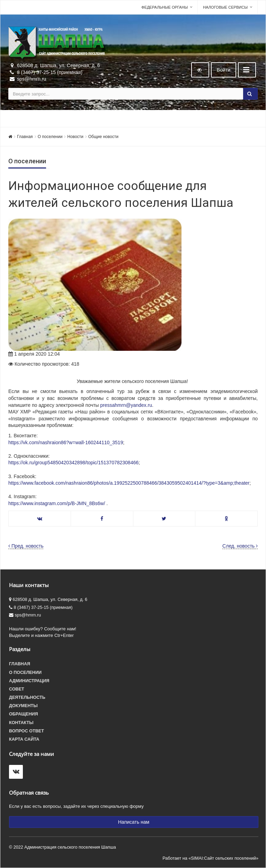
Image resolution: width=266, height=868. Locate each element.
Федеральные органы (165, 7)
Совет (17, 689)
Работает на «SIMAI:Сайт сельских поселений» (210, 858)
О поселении (50, 137)
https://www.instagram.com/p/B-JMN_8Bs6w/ (57, 503)
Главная (25, 137)
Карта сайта (24, 739)
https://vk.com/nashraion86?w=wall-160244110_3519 (66, 442)
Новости (75, 137)
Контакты (21, 723)
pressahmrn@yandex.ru (126, 405)
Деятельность (27, 697)
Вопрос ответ (26, 731)
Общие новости (103, 137)
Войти (224, 70)
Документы (23, 706)
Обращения (24, 714)
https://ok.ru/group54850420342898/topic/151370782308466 (73, 463)
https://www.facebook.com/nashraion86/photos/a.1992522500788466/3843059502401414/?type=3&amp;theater (129, 483)
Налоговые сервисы (225, 7)
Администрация (29, 681)
